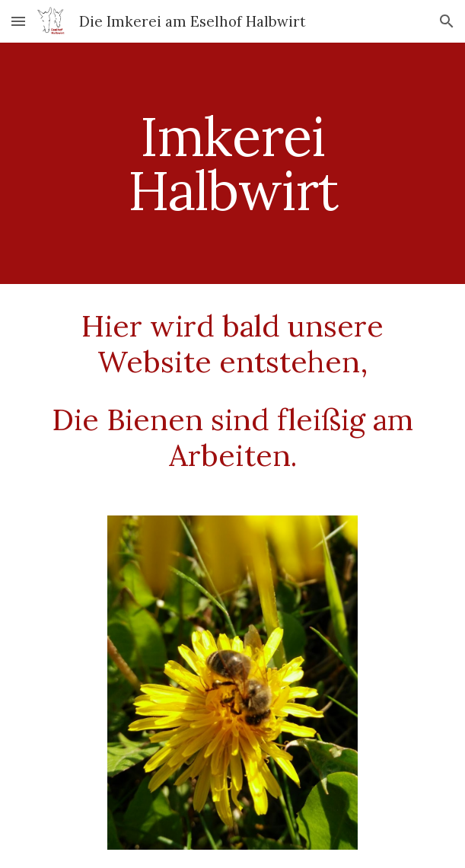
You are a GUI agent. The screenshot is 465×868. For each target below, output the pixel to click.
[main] (232, 163)
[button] (18, 21)
